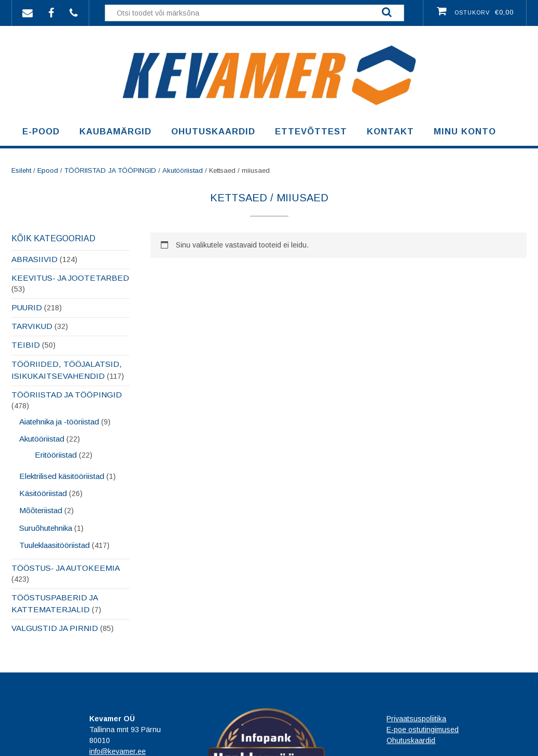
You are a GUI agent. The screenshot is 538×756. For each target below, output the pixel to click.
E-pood (41, 132)
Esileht (21, 170)
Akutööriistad (183, 170)
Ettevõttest (311, 132)
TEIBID (26, 345)
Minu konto (465, 132)
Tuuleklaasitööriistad (54, 545)
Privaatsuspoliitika (416, 719)
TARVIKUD (32, 326)
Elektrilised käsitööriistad (62, 476)
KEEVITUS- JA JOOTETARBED (70, 278)
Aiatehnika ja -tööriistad (59, 422)
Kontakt (390, 132)
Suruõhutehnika (46, 528)
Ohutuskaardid (213, 132)
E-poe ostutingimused (423, 730)
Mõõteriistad (41, 510)
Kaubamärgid (115, 132)
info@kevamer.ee (118, 751)
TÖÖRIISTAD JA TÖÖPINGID (110, 170)
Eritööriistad (56, 455)
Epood (48, 170)
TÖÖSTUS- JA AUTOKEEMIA (66, 568)
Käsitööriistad (43, 493)
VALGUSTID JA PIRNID (55, 628)
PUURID (27, 307)
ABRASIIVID (35, 259)
